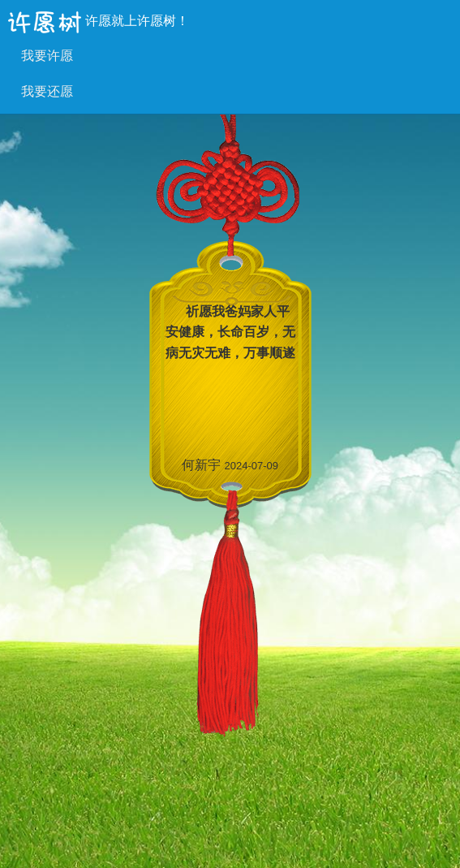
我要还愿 (47, 91)
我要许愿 (47, 56)
